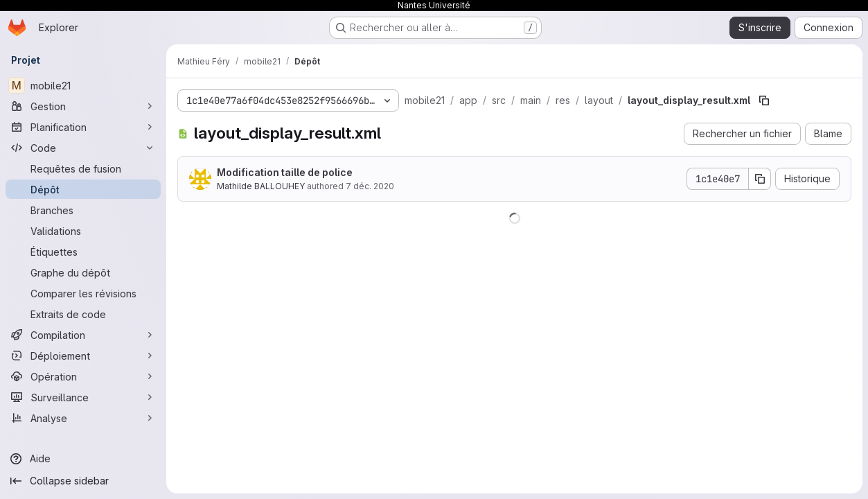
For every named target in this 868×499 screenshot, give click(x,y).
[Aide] (83, 459)
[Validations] (83, 231)
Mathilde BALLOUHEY (261, 186)
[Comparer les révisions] (83, 293)
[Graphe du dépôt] (83, 272)
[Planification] (83, 127)
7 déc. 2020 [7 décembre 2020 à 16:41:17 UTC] (370, 186)
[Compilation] (83, 335)
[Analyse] (83, 418)
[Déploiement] (83, 356)
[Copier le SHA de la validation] (760, 179)
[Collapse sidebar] (83, 481)
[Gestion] (83, 106)
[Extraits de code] (83, 314)
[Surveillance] (83, 397)
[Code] (83, 148)
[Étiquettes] (83, 252)
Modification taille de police (285, 172)
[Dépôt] (83, 189)
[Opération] (83, 376)
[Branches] (83, 210)
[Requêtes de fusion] (83, 168)
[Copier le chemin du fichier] (764, 100)
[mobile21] (83, 85)
